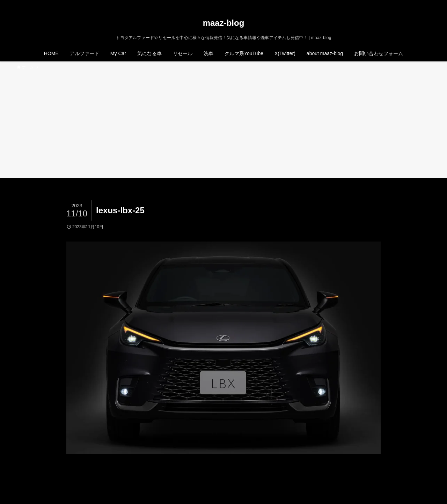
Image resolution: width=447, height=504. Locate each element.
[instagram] (408, 4)
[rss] (417, 4)
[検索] (426, 4)
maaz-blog (224, 23)
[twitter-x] (398, 4)
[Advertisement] (223, 123)
